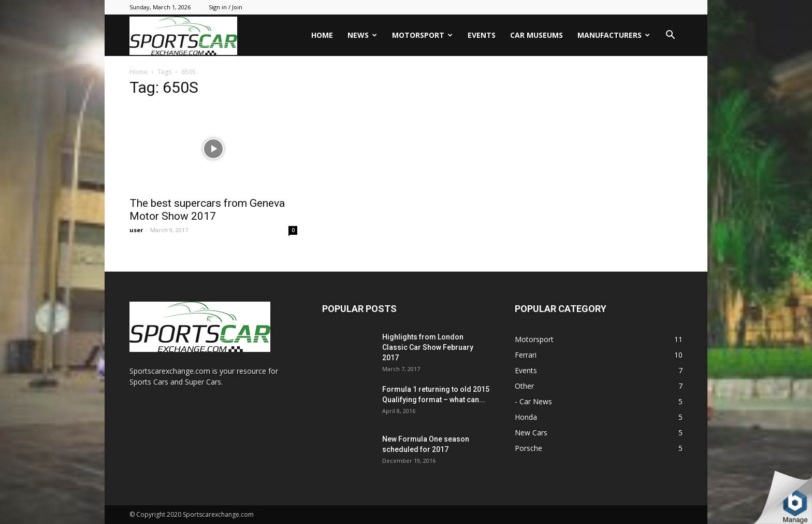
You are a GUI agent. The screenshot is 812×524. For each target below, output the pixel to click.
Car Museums (536, 35)
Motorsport (422, 35)
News (362, 35)
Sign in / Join (226, 7)
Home (322, 35)
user (136, 230)
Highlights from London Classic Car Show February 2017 (428, 347)
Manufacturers (614, 35)
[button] (670, 36)
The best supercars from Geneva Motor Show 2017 (207, 210)
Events (482, 35)
